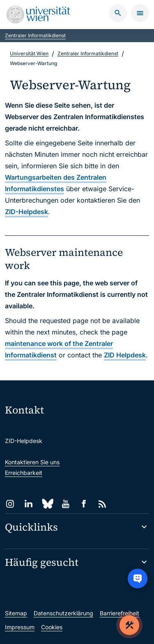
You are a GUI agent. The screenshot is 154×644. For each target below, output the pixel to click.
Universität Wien (29, 53)
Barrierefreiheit (120, 613)
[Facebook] (84, 504)
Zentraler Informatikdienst (35, 35)
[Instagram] (10, 504)
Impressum (20, 627)
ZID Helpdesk (125, 355)
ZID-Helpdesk (26, 212)
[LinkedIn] (29, 504)
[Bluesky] (47, 504)
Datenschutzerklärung (63, 613)
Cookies (52, 627)
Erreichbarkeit (24, 473)
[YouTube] (66, 504)
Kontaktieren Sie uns (32, 462)
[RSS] (102, 504)
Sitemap (16, 613)
